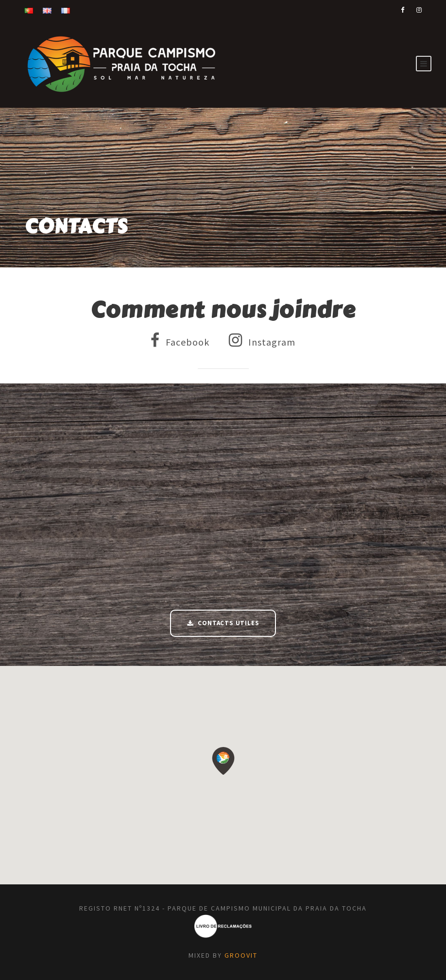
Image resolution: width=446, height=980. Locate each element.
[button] (223, 761)
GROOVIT (241, 955)
